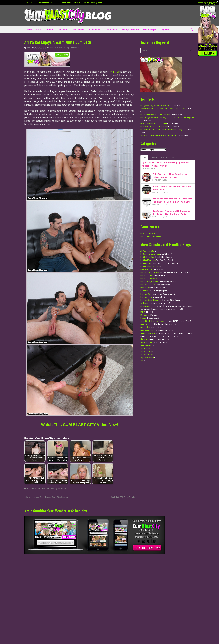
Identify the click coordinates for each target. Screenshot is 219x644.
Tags (174, 158)
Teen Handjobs (146, 345)
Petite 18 (144, 324)
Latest (144, 158)
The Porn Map (146, 355)
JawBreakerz (145, 303)
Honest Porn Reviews (69, 3)
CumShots (62, 30)
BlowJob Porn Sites (148, 233)
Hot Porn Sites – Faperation (151, 300)
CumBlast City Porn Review (151, 236)
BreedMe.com (146, 269)
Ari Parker (52, 48)
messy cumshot (59, 489)
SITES (29, 3)
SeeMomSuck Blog (148, 333)
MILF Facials (111, 30)
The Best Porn (146, 348)
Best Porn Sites (47, 3)
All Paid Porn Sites (147, 251)
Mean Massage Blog (149, 306)
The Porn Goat (146, 352)
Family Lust (145, 288)
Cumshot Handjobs (148, 285)
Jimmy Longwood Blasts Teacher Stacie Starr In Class (46, 497)
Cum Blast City (63, 48)
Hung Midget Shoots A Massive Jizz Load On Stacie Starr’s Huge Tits (167, 118)
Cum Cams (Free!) (93, 3)
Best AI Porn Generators (150, 254)
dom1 (29, 48)
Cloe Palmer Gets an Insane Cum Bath (155, 115)
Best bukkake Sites (148, 257)
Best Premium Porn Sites (150, 266)
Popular (154, 158)
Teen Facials (94, 30)
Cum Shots (75, 48)
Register (165, 30)
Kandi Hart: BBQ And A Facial (123, 497)
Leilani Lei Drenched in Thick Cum (154, 123)
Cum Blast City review (149, 279)
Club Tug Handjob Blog (150, 272)
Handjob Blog (146, 294)
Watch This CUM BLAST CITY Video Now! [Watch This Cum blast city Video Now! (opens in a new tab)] (80, 425)
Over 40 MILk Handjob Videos (152, 321)
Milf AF (143, 312)
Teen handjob (150, 30)
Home (29, 30)
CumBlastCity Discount (149, 282)
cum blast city (44, 489)
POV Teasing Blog (147, 330)
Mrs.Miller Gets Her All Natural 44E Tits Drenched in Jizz (162, 129)
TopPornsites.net (147, 358)
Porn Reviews (146, 327)
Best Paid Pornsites (148, 260)
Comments (165, 158)
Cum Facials (78, 30)
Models (49, 30)
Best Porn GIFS (146, 263)
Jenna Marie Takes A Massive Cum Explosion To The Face (163, 109)
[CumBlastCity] (47, 65)
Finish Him (144, 291)
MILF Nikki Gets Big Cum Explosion (154, 126)
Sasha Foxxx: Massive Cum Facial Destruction (158, 135)
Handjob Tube (146, 297)
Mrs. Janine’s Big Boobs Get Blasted (155, 106)
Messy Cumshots (130, 30)
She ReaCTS (145, 339)
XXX (142, 361)
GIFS (39, 30)
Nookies (144, 318)
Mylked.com (145, 315)
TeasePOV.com (146, 342)
